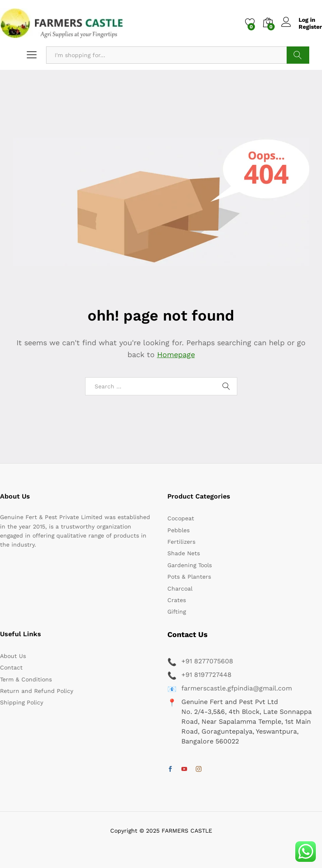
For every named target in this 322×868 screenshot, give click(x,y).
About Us (13, 656)
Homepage (176, 354)
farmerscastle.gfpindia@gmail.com (237, 688)
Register (310, 27)
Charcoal (180, 589)
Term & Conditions (26, 679)
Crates (177, 600)
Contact (11, 667)
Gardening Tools (190, 565)
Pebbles (178, 530)
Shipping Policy (22, 702)
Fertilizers (181, 542)
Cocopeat (181, 518)
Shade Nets (184, 553)
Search (298, 55)
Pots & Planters (189, 577)
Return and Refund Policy (37, 691)
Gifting (177, 612)
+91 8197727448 (206, 675)
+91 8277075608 (207, 661)
